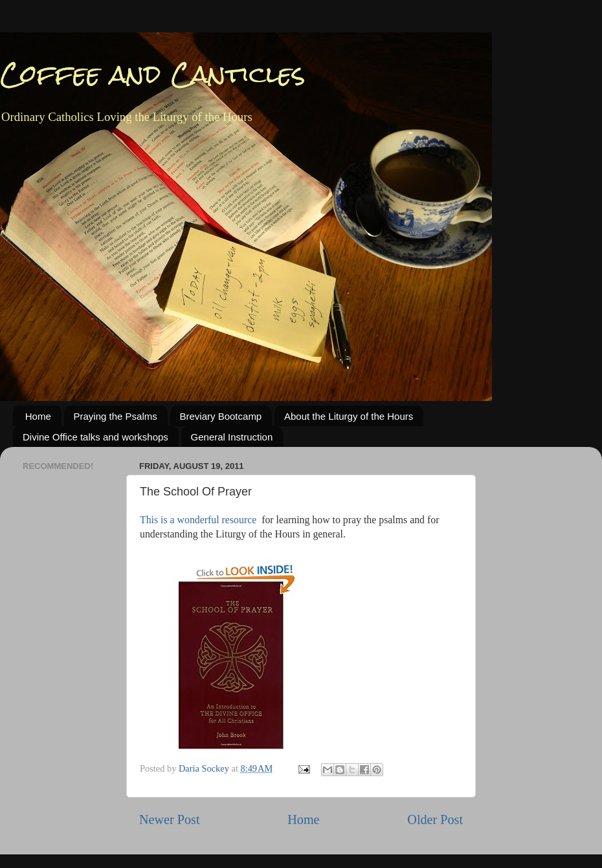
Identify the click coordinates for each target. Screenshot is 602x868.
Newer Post (170, 819)
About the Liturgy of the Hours (349, 416)
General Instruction (232, 437)
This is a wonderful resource (198, 520)
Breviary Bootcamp (221, 416)
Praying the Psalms (116, 416)
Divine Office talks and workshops (95, 437)
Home (38, 416)
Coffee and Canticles (153, 74)
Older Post (435, 819)
